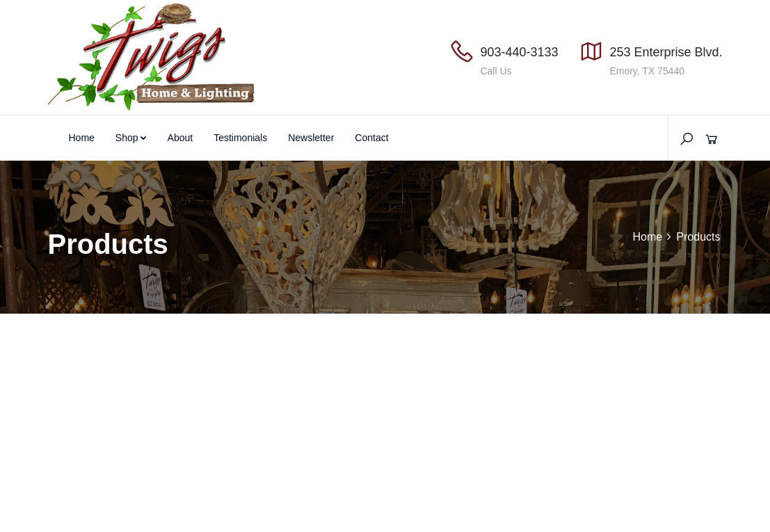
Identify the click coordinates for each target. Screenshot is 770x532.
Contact (371, 138)
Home (82, 138)
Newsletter (311, 138)
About (181, 138)
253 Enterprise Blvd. (666, 52)
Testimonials (240, 138)
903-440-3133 (519, 52)
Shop (131, 138)
